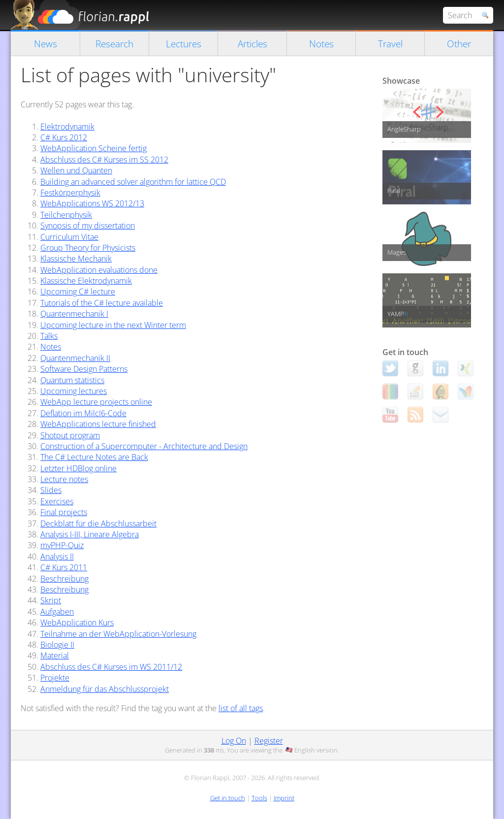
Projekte (55, 678)
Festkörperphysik (70, 193)
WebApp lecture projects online (96, 402)
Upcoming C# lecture (78, 292)
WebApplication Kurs (77, 622)
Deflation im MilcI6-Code (83, 413)
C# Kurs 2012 (64, 137)
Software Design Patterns (84, 369)
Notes (321, 44)
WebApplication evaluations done (99, 270)
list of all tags (241, 708)
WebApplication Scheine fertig (94, 148)
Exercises (57, 501)
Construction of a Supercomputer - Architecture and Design (144, 446)
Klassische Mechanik (76, 259)
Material (55, 655)
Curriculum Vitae (69, 237)
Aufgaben (57, 612)
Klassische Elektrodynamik (86, 281)
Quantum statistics (72, 380)
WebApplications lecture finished (98, 424)
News (46, 44)
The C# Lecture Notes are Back (94, 457)
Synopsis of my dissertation (88, 226)
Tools (259, 798)
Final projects (64, 512)
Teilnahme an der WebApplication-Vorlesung (118, 634)
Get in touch (228, 798)
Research (114, 44)
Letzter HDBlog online (79, 468)
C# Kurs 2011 (64, 567)
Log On (234, 741)
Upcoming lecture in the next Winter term (113, 325)
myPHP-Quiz (62, 545)
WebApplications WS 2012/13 (92, 203)
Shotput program (70, 435)
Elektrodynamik (67, 127)
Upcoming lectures (74, 391)
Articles (252, 44)
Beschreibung (64, 579)
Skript (51, 600)
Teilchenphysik (66, 215)
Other (459, 44)
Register (269, 741)
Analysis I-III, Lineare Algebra (90, 534)
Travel (390, 44)
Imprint (284, 798)
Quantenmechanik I (74, 314)
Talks (49, 336)
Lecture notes (64, 479)
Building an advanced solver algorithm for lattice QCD (133, 182)
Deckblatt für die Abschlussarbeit (98, 524)
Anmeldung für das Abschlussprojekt (105, 689)
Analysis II (57, 557)
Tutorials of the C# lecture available (102, 303)
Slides (51, 490)
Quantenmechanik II (75, 358)
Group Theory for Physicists (88, 248)
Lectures (184, 44)
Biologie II (57, 645)
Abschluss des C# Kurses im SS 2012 (104, 160)
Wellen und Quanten (76, 170)
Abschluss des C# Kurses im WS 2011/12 (111, 667)
